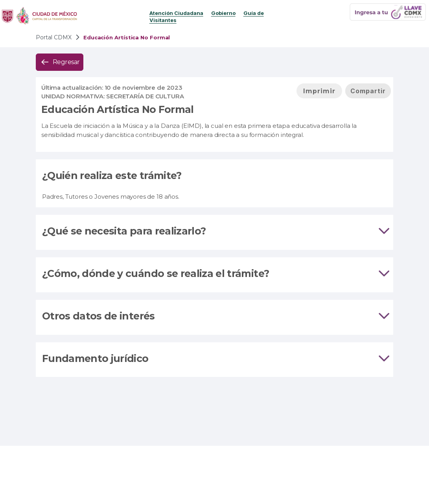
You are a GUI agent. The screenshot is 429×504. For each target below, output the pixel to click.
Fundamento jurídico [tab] (214, 359)
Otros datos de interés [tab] (214, 316)
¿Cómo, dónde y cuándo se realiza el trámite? (156, 273)
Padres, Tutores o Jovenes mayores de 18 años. (111, 197)
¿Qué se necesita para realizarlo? (124, 231)
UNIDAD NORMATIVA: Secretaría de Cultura (113, 96)
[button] (60, 62)
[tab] (214, 232)
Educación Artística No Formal (118, 109)
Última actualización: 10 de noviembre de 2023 (112, 88)
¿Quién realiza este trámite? (112, 175)
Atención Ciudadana (176, 13)
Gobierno (223, 13)
